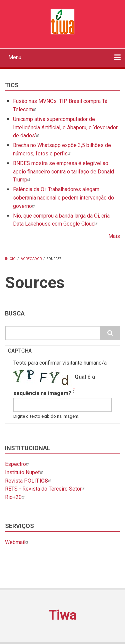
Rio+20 (16, 497)
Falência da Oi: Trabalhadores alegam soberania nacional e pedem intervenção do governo (63, 198)
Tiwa (63, 615)
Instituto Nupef (25, 472)
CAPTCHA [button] (20, 351)
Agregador (31, 259)
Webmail (17, 542)
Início (10, 259)
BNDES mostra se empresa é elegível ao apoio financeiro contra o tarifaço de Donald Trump (63, 172)
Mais (114, 236)
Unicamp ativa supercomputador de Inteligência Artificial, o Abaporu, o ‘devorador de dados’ (65, 127)
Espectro (18, 464)
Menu (15, 57)
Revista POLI (29, 481)
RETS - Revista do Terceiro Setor (46, 489)
